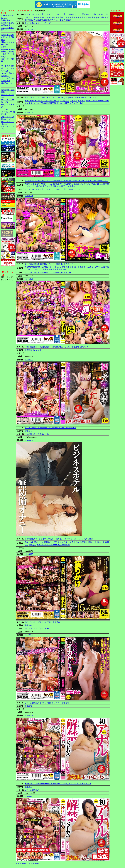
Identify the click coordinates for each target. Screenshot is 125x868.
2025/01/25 (29, 113)
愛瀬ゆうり (47, 269)
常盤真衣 (72, 17)
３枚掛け (5, 47)
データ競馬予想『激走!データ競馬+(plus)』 (8, 54)
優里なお (32, 545)
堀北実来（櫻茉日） (59, 186)
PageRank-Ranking (8, 49)
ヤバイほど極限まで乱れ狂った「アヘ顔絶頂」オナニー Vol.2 (50, 264)
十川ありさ (96, 17)
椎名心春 (39, 186)
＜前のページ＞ (22, 864)
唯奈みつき (41, 545)
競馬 (3, 90)
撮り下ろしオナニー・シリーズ (38, 23)
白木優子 (38, 267)
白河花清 (87, 267)
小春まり (73, 101)
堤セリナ (31, 186)
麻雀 (3, 92)
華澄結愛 (66, 545)
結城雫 (51, 103)
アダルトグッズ (8, 117)
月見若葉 (56, 17)
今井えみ (75, 542)
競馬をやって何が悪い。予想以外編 (8, 37)
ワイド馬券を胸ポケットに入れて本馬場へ (8, 68)
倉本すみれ (29, 542)
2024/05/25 (29, 554)
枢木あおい (45, 101)
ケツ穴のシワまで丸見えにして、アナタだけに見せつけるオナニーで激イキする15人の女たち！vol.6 (66, 14)
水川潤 (37, 101)
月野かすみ (69, 103)
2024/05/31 (29, 440)
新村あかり (88, 184)
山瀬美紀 (70, 184)
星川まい (50, 545)
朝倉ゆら (64, 17)
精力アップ (6, 119)
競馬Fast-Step (6, 83)
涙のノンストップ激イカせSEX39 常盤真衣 (42, 622)
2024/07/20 (29, 360)
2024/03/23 (29, 716)
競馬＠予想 (6, 20)
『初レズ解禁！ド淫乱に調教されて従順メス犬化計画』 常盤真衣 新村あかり (57, 347)
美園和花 (81, 101)
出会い (4, 124)
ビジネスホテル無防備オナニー (38, 434)
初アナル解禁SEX (32, 790)
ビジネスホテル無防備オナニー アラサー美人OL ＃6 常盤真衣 (50, 428)
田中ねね (31, 269)
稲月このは (59, 103)
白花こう (67, 542)
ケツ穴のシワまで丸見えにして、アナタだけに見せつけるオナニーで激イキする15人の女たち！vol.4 (66, 181)
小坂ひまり (59, 20)
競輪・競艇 (10, 90)
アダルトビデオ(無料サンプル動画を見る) (8, 112)
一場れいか (57, 267)
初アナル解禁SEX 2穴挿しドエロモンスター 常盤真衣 (47, 703)
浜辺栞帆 (40, 20)
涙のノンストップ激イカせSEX (37, 628)
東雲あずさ (49, 20)
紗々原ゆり (47, 17)
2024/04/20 (29, 635)
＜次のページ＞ (35, 864)
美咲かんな (90, 101)
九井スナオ (29, 17)
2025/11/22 (29, 29)
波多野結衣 (55, 101)
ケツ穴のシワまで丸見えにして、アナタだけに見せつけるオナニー (52, 189)
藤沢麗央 (87, 17)
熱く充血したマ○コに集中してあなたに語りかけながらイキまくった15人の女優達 (59, 539)
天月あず (46, 186)
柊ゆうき (101, 542)
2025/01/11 (29, 196)
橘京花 (55, 269)
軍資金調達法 (7, 104)
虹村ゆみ (38, 17)
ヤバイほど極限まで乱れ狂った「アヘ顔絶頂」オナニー (48, 273)
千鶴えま (58, 545)
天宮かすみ (79, 103)
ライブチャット (8, 122)
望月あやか (35, 103)
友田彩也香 (29, 101)
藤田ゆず (105, 17)
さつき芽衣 (65, 101)
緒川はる (97, 184)
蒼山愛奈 (67, 20)
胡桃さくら (45, 184)
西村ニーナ (47, 267)
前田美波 (79, 17)
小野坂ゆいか (30, 20)
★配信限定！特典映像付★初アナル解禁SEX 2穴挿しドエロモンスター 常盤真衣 (58, 784)
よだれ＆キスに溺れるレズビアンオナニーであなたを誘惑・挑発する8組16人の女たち (60, 97)
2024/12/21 (29, 279)
